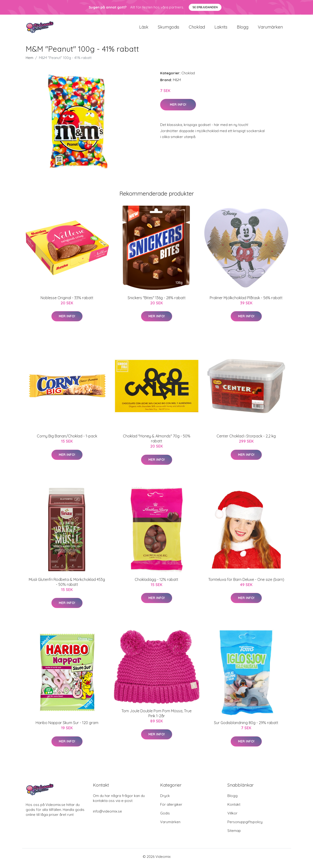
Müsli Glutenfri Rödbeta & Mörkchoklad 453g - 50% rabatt (67, 585)
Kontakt (234, 808)
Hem (29, 61)
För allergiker (171, 808)
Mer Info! (178, 108)
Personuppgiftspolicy (245, 825)
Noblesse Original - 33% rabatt (67, 301)
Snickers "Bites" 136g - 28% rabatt (157, 301)
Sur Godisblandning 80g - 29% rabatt (246, 726)
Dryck (165, 799)
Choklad (197, 29)
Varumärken (270, 29)
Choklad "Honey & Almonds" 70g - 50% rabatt (157, 442)
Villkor (232, 816)
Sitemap (234, 834)
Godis (165, 816)
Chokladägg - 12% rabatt (156, 583)
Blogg (243, 29)
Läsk (144, 29)
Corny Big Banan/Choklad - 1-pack (67, 439)
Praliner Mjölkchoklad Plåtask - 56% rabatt (246, 301)
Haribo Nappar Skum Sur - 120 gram (67, 726)
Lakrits (221, 29)
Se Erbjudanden (205, 7)
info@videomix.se (107, 815)
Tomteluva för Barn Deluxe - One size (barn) (246, 583)
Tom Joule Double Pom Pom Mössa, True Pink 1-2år (156, 717)
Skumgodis (169, 29)
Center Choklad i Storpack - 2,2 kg (246, 439)
